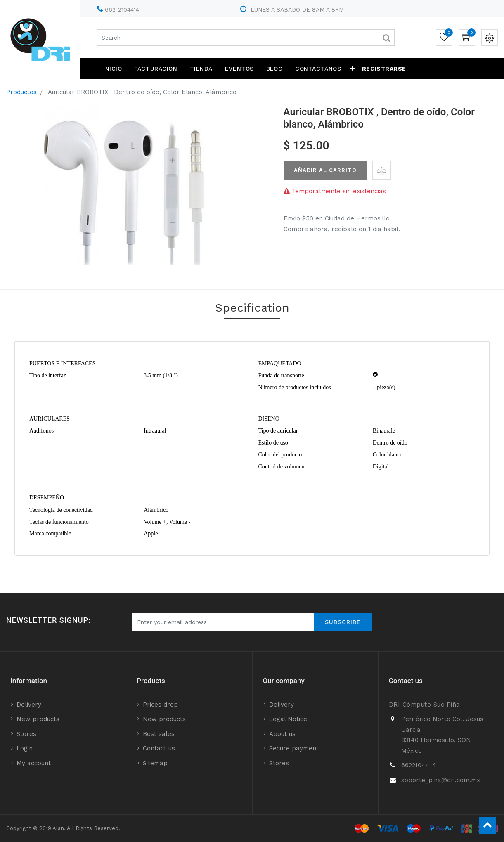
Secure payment (294, 748)
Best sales (159, 734)
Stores (26, 734)
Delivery (29, 705)
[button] (353, 69)
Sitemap (155, 763)
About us (282, 734)
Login (25, 748)
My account (34, 763)
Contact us (159, 748)
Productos (21, 92)
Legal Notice (288, 719)
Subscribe (343, 622)
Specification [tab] (252, 308)
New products (38, 719)
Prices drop (160, 705)
